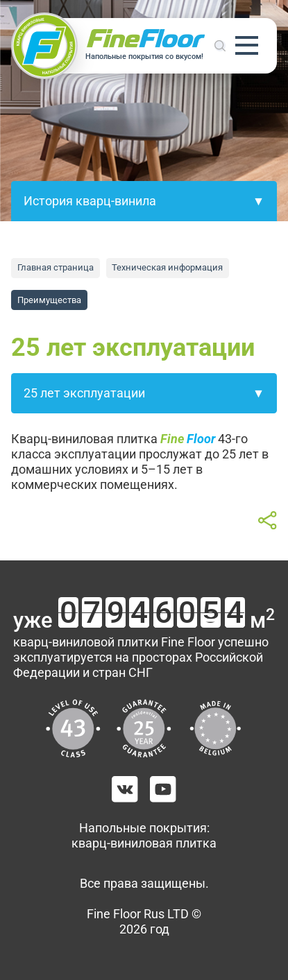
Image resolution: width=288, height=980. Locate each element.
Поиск (220, 46)
